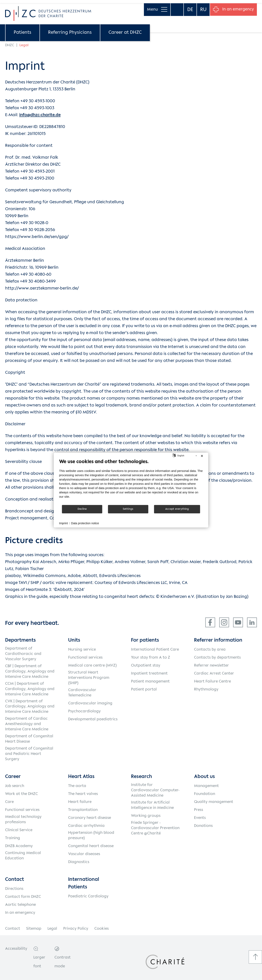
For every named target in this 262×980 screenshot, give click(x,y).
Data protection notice (85, 523)
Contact (13, 929)
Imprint (64, 523)
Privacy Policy (76, 929)
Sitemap (34, 929)
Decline (82, 509)
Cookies (102, 929)
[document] (131, 481)
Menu (155, 6)
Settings (128, 509)
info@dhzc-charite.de (40, 115)
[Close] (202, 456)
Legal (52, 929)
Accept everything (177, 509)
